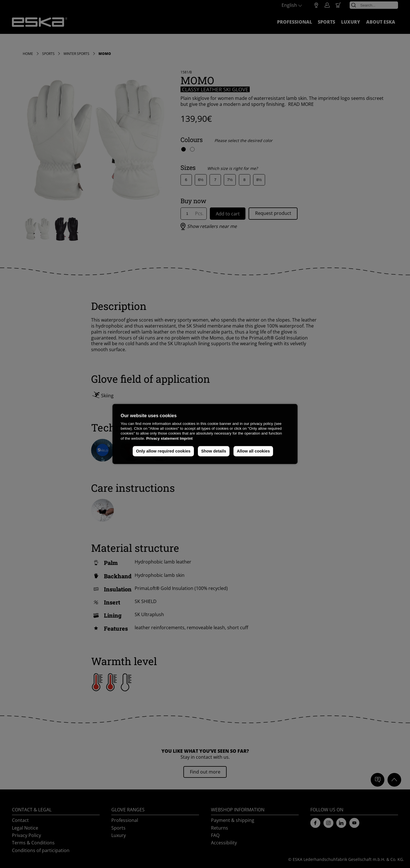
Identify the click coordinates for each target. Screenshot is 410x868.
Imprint (186, 438)
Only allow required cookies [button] (163, 451)
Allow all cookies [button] (253, 451)
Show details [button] (214, 451)
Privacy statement (162, 438)
